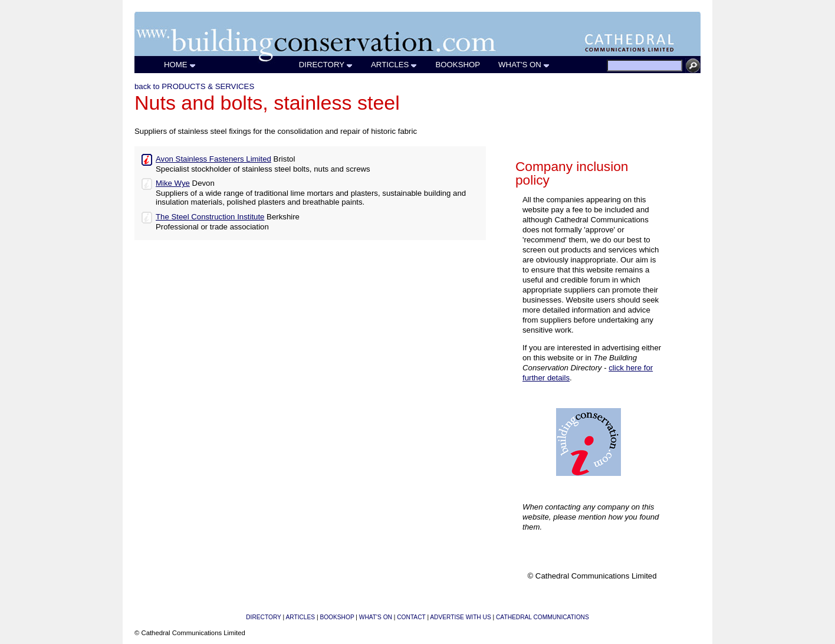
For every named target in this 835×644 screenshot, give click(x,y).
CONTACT (411, 617)
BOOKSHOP (458, 65)
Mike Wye (173, 183)
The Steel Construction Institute (210, 217)
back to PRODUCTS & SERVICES (194, 86)
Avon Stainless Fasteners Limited (213, 159)
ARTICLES (394, 65)
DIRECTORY (326, 65)
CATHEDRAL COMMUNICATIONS (543, 617)
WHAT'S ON (524, 65)
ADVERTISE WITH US (460, 617)
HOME (180, 65)
